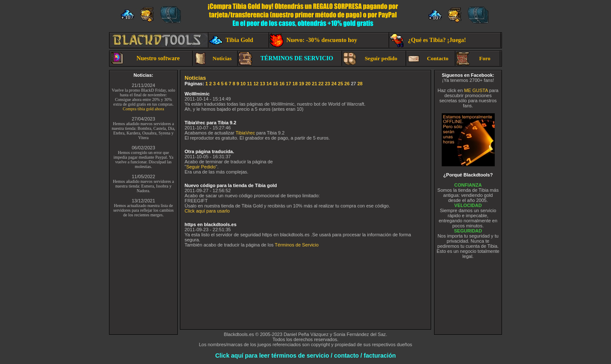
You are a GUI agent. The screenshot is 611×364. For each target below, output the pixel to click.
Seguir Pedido (201, 167)
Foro (473, 59)
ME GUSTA (476, 90)
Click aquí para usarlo (207, 211)
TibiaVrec (245, 133)
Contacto (428, 59)
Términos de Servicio (297, 245)
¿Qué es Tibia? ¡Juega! (428, 40)
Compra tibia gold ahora (143, 109)
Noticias (213, 59)
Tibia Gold (231, 40)
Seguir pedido (370, 59)
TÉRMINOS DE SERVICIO (286, 59)
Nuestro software (145, 59)
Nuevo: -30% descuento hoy (314, 40)
